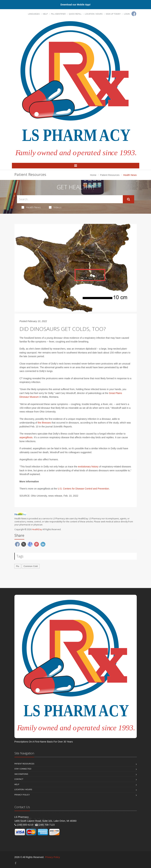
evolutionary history (88, 467)
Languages (34, 14)
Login (127, 14)
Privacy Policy (22, 795)
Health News (31, 207)
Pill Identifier (58, 14)
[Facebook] (134, 14)
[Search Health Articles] (70, 199)
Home (93, 175)
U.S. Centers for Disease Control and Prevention (83, 489)
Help (45, 14)
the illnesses (44, 423)
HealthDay (37, 529)
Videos (55, 207)
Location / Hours (94, 14)
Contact (19, 779)
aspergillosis (26, 437)
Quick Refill (75, 14)
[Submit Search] (128, 199)
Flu (18, 566)
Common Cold (31, 566)
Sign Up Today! (113, 14)
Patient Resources (110, 175)
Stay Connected (23, 769)
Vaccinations (21, 774)
